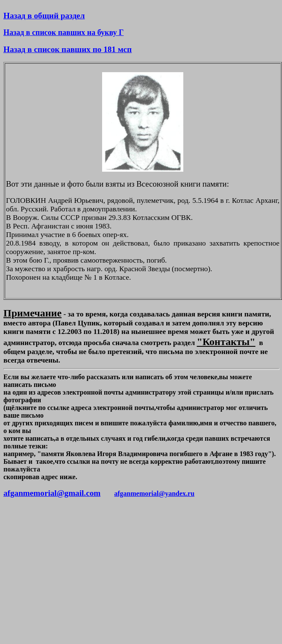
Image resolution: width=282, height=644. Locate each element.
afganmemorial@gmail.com (52, 493)
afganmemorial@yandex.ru (154, 493)
